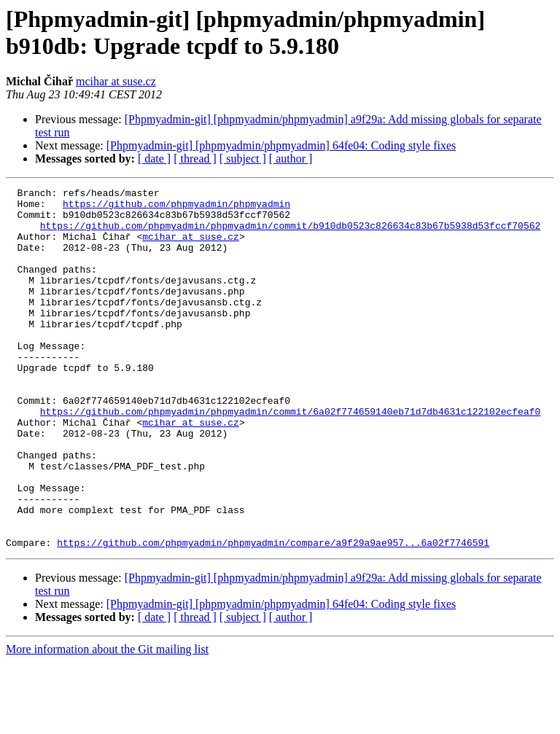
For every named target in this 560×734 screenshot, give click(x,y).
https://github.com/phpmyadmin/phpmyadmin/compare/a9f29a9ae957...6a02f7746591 (273, 614)
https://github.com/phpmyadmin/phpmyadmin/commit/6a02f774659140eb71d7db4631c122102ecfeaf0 (290, 457)
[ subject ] (243, 159)
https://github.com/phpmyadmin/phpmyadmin (176, 208)
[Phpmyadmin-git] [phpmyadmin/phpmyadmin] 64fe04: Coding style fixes (281, 145)
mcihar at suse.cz (116, 81)
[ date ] (154, 159)
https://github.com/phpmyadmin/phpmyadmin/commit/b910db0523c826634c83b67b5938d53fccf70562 (290, 234)
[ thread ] (195, 159)
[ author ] (291, 159)
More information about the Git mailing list (107, 721)
